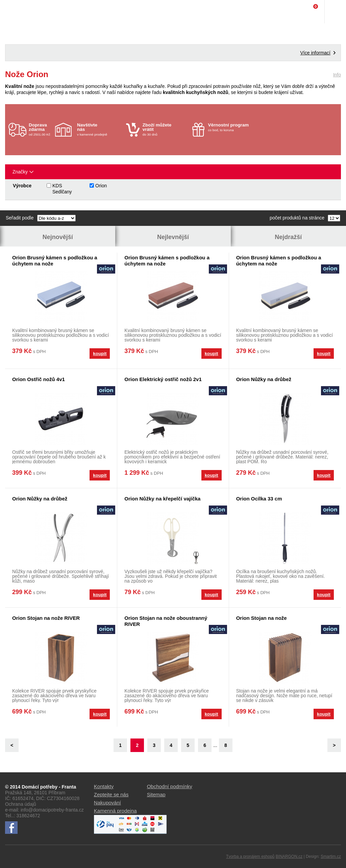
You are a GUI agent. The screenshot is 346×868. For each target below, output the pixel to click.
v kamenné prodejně (100, 129)
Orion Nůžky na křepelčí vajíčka (162, 499)
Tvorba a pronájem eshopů (250, 857)
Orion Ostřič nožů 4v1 (39, 379)
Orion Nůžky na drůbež (264, 379)
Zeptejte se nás (111, 794)
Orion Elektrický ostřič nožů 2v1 (163, 379)
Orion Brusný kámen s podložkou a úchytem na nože (55, 261)
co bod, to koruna (231, 127)
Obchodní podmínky (170, 786)
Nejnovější (58, 237)
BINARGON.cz (289, 857)
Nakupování (107, 803)
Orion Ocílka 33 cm (259, 499)
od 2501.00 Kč (41, 129)
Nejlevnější (173, 237)
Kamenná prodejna (115, 811)
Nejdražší (288, 237)
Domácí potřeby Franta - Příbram (19, 12)
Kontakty (104, 786)
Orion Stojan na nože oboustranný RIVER (166, 621)
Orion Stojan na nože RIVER (46, 618)
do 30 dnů (165, 129)
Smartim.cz (331, 857)
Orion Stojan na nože (262, 618)
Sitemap (156, 794)
